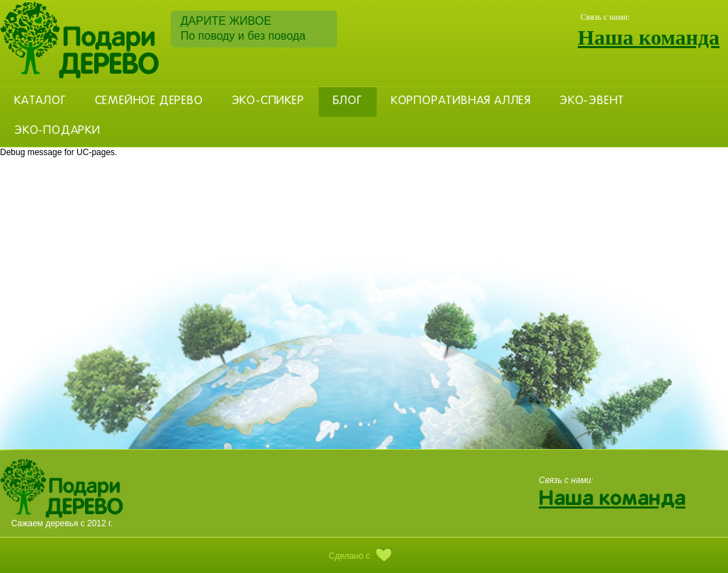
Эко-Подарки (57, 131)
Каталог (40, 101)
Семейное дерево (149, 101)
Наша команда (649, 37)
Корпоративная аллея (461, 101)
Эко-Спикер (268, 101)
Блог (348, 101)
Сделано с (364, 556)
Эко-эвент (592, 101)
